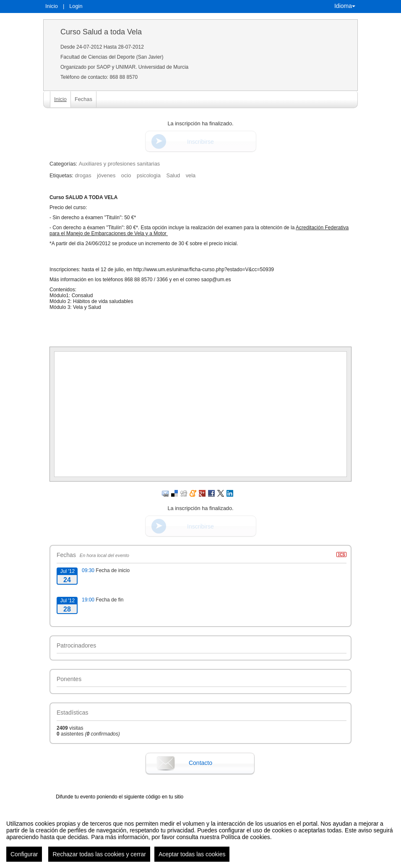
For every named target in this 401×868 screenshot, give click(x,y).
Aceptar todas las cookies (192, 860)
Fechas (83, 99)
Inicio (52, 6)
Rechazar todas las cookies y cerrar (99, 860)
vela (191, 175)
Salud (173, 175)
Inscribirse (200, 142)
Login (76, 6)
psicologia (149, 175)
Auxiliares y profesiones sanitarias (119, 164)
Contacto (200, 763)
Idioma (345, 6)
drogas (83, 175)
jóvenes (106, 175)
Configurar (24, 860)
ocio (126, 175)
